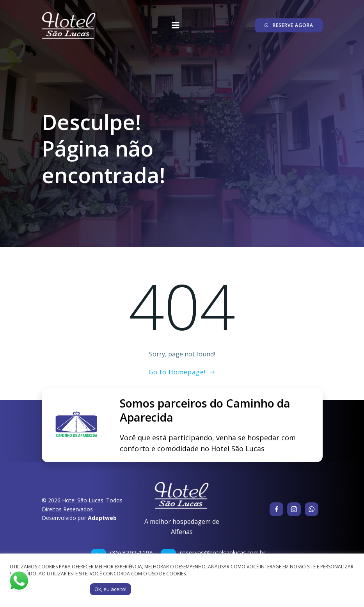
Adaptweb (102, 518)
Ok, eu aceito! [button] (110, 589)
